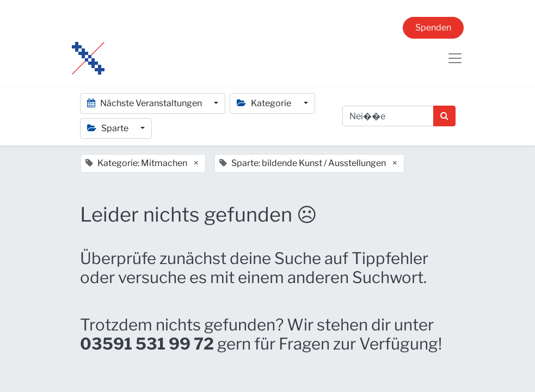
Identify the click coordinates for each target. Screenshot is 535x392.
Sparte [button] (109, 128)
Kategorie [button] (265, 103)
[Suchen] (444, 116)
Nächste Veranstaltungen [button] (145, 103)
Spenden (433, 27)
